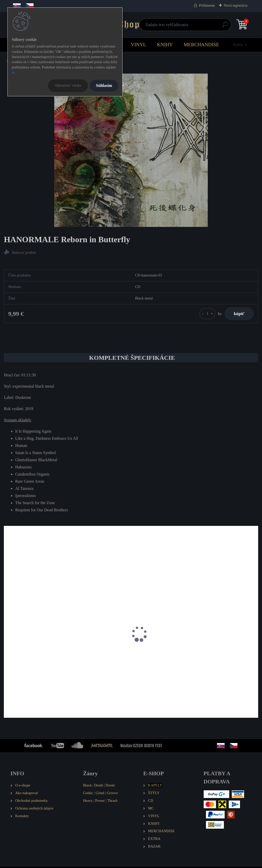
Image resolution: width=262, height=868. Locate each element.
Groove (112, 794)
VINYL (138, 45)
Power (100, 802)
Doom (110, 786)
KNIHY (165, 45)
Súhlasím (104, 85)
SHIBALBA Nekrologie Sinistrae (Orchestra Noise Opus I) (215, 659)
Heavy (88, 802)
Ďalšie (238, 45)
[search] (192, 26)
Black (87, 786)
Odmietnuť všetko (68, 85)
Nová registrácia (236, 5)
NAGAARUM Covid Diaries (117, 657)
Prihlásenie (207, 5)
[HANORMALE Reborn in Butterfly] (131, 150)
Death (99, 786)
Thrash (112, 802)
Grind (100, 794)
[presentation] (7, 642)
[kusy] (205, 314)
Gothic (88, 794)
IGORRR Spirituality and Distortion (36, 657)
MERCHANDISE (201, 45)
